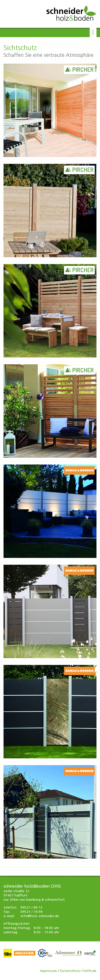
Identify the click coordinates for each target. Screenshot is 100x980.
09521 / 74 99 (31, 912)
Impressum (49, 971)
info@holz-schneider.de (40, 916)
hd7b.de (90, 971)
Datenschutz (70, 971)
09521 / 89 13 (31, 908)
